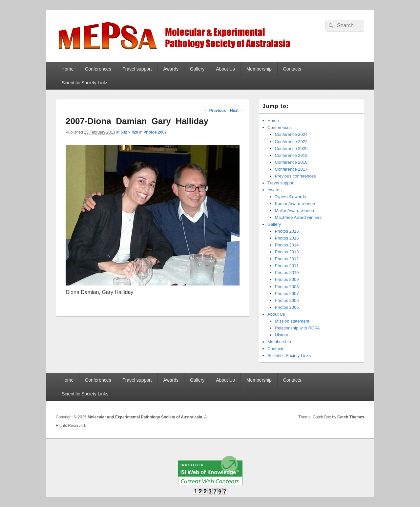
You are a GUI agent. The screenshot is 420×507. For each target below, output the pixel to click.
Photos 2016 (287, 231)
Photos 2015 (287, 238)
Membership (259, 69)
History (282, 335)
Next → (237, 111)
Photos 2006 (287, 300)
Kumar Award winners (296, 204)
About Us (225, 69)
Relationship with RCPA (297, 328)
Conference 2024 (291, 134)
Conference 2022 (291, 142)
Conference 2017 (291, 169)
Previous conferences (295, 176)
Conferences (98, 69)
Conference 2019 (291, 155)
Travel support (137, 69)
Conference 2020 (291, 148)
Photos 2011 (287, 266)
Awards (171, 69)
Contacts (292, 69)
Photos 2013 (287, 252)
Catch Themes (351, 417)
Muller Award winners (295, 211)
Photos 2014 (287, 245)
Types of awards (291, 197)
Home (67, 69)
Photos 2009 (287, 279)
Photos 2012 (287, 259)
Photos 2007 (155, 132)
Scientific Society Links (85, 83)
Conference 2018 (291, 162)
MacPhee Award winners (298, 217)
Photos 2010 (287, 273)
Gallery (197, 69)
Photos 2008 (287, 287)
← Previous (215, 111)
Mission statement (292, 321)
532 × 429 (129, 132)
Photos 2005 (287, 307)
